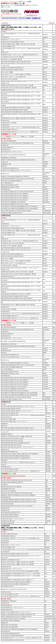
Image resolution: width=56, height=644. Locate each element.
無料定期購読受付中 (32, 15)
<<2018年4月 (5, 23)
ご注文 (3, 14)
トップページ (4, 2)
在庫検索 (7, 14)
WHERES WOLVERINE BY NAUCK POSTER (13, 476)
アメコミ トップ (14, 2)
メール (12, 14)
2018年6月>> (52, 23)
